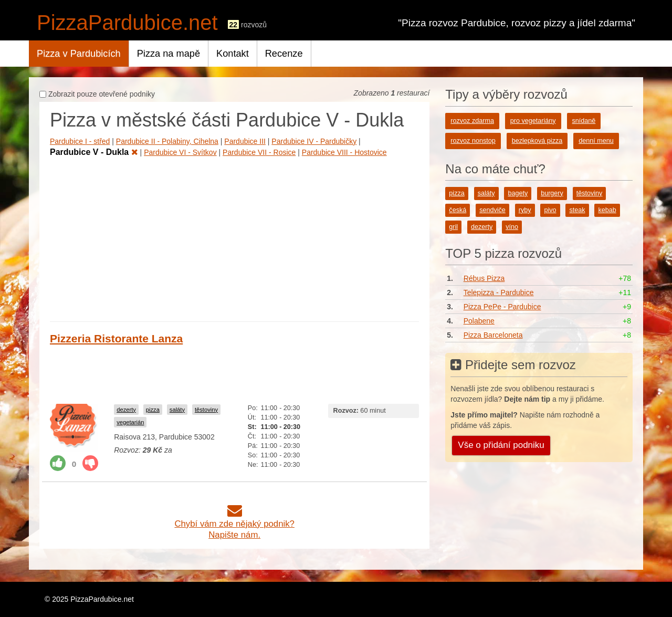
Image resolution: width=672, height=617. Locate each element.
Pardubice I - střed (80, 141)
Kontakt (233, 54)
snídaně (584, 121)
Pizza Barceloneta (493, 335)
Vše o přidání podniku (501, 445)
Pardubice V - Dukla (94, 152)
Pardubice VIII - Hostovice (344, 152)
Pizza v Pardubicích (79, 54)
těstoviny (206, 410)
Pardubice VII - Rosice (259, 152)
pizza (153, 410)
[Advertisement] (234, 237)
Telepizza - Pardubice (499, 292)
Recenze (284, 54)
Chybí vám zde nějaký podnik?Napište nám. (234, 524)
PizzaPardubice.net (127, 23)
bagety (518, 193)
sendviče (492, 210)
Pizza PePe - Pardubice (502, 307)
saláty (177, 410)
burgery (552, 193)
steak (577, 210)
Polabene (479, 321)
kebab (607, 210)
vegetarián (130, 422)
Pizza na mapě (169, 54)
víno (512, 227)
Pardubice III (245, 141)
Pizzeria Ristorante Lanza (116, 338)
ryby (525, 210)
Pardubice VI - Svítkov (180, 152)
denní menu (596, 141)
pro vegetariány (533, 121)
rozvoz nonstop (473, 141)
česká (458, 210)
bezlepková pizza (537, 141)
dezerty (126, 410)
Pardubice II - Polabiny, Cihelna (167, 141)
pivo (550, 210)
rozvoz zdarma (472, 121)
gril (453, 227)
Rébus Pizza (484, 278)
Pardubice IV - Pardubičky (314, 141)
